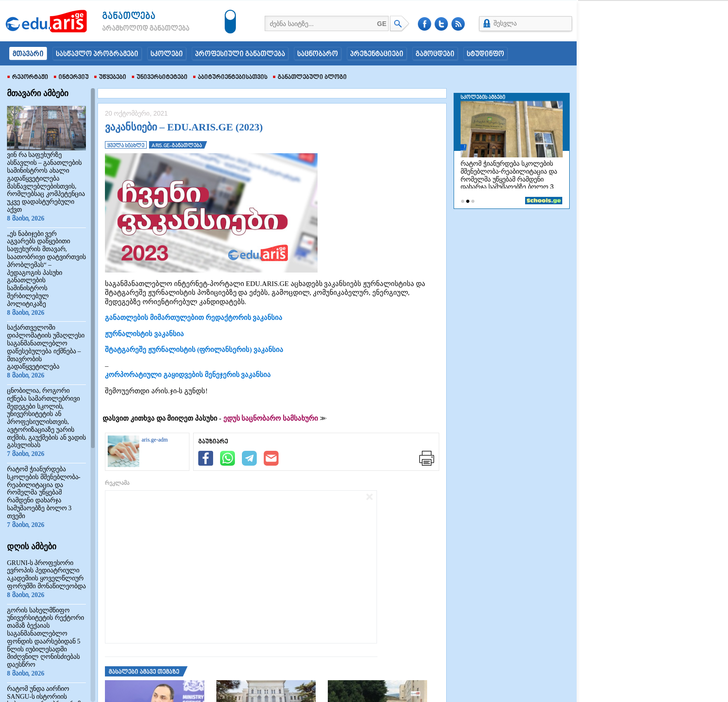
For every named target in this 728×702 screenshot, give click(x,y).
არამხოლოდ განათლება (132, 29)
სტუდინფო (485, 54)
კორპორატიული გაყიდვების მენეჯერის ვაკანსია (188, 375)
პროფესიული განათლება (240, 54)
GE (382, 24)
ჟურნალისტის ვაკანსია (144, 334)
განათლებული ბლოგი (310, 78)
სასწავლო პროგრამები (97, 54)
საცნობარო (318, 54)
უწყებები (110, 78)
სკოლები (167, 54)
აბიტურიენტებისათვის (230, 78)
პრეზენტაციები (377, 54)
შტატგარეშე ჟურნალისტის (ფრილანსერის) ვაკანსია (194, 350)
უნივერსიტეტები (160, 78)
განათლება (129, 16)
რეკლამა (117, 483)
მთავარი (28, 54)
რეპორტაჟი (28, 78)
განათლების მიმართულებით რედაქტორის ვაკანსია (194, 318)
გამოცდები (435, 54)
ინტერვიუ (71, 78)
